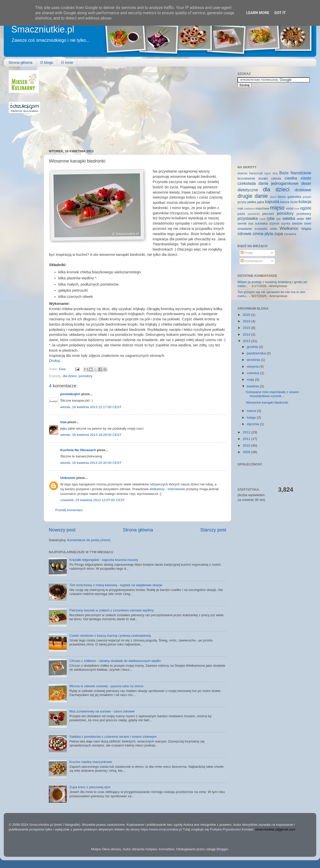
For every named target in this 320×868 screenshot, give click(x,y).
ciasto (306, 178)
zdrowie (244, 234)
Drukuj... (56, 361)
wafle (273, 229)
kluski (294, 202)
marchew (262, 208)
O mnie (67, 62)
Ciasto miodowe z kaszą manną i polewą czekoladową (110, 636)
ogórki (306, 208)
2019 (247, 321)
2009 (247, 452)
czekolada (247, 183)
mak (240, 209)
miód (290, 208)
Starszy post (213, 530)
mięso (277, 208)
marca (252, 411)
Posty (247, 253)
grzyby (242, 202)
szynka (286, 224)
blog (275, 173)
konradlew (167, 849)
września (254, 360)
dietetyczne (248, 190)
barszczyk (256, 173)
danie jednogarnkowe (278, 183)
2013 (247, 341)
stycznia (253, 424)
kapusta (272, 202)
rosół (262, 219)
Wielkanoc (289, 228)
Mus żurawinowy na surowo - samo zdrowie (102, 711)
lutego (252, 417)
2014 (247, 334)
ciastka (291, 178)
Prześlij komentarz (69, 510)
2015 (247, 328)
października (257, 353)
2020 (247, 315)
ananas (242, 173)
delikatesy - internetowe (167, 489)
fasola (282, 197)
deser (306, 183)
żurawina (290, 234)
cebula (276, 178)
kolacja (305, 202)
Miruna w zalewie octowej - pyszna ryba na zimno (106, 686)
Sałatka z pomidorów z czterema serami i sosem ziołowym (113, 737)
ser (309, 218)
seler (300, 219)
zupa (279, 234)
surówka (261, 223)
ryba (271, 218)
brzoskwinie (246, 178)
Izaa (63, 422)
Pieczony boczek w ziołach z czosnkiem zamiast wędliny (111, 610)
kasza (285, 202)
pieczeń (268, 214)
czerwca (253, 373)
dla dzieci (70, 376)
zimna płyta (263, 234)
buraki (263, 178)
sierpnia (253, 366)
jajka (260, 202)
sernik (242, 223)
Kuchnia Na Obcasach (78, 450)
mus (297, 209)
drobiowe (303, 190)
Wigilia (306, 229)
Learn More (258, 13)
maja (251, 379)
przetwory (304, 214)
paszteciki (254, 214)
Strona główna (20, 62)
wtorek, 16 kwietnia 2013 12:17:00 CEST (91, 407)
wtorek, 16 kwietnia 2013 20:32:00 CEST (91, 463)
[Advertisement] (111, 105)
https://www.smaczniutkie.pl (161, 829)
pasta (241, 214)
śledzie (297, 223)
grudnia (253, 347)
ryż (278, 219)
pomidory (86, 376)
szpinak (274, 224)
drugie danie (253, 196)
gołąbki (307, 197)
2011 (247, 439)
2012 (247, 432)
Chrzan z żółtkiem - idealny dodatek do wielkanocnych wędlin (115, 661)
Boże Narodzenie (295, 173)
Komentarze (252, 261)
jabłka (252, 202)
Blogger (222, 849)
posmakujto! (70, 394)
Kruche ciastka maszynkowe (90, 762)
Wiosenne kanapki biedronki (267, 402)
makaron (249, 209)
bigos (268, 173)
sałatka (289, 218)
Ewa (63, 369)
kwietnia (253, 386)
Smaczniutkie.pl (43, 29)
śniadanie (245, 229)
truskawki (261, 229)
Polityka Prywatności (225, 829)
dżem (273, 197)
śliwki (308, 224)
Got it (280, 13)
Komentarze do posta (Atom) (89, 540)
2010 (247, 446)
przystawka (248, 218)
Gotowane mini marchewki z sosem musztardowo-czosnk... (272, 394)
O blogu (47, 62)
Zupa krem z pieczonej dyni (90, 787)
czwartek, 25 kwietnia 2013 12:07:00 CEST (92, 500)
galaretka (294, 197)
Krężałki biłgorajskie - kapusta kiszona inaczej (103, 560)
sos (251, 223)
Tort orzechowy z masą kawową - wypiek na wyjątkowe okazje (116, 585)
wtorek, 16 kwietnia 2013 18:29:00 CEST (91, 435)
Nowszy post (62, 530)
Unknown (68, 478)
